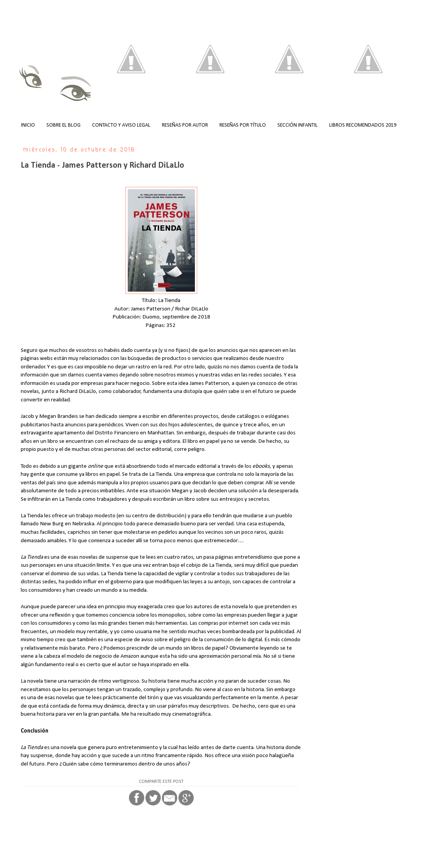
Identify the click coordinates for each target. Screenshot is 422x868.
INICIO (28, 125)
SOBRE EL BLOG (63, 125)
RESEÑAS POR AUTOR (185, 125)
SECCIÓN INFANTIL (298, 125)
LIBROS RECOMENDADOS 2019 (363, 125)
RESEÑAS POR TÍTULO (243, 125)
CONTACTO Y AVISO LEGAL (121, 125)
